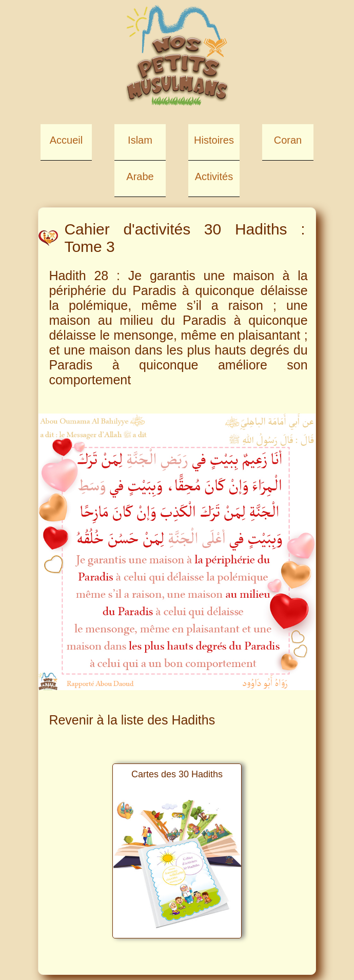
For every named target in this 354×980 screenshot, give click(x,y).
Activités (214, 177)
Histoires (214, 140)
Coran (288, 140)
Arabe (140, 177)
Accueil (66, 140)
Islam (140, 140)
